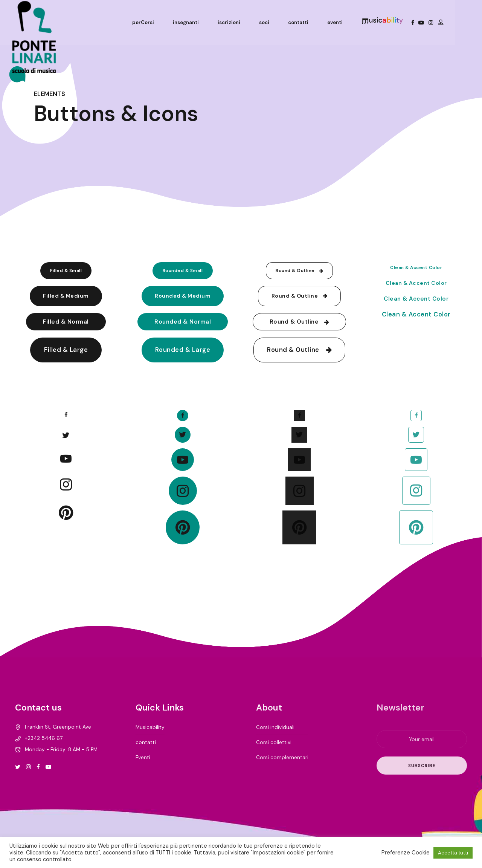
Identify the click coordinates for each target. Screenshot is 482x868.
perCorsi (166, 22)
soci (288, 22)
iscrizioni (252, 22)
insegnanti (209, 22)
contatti (322, 22)
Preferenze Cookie (406, 853)
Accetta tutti (453, 853)
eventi (358, 22)
